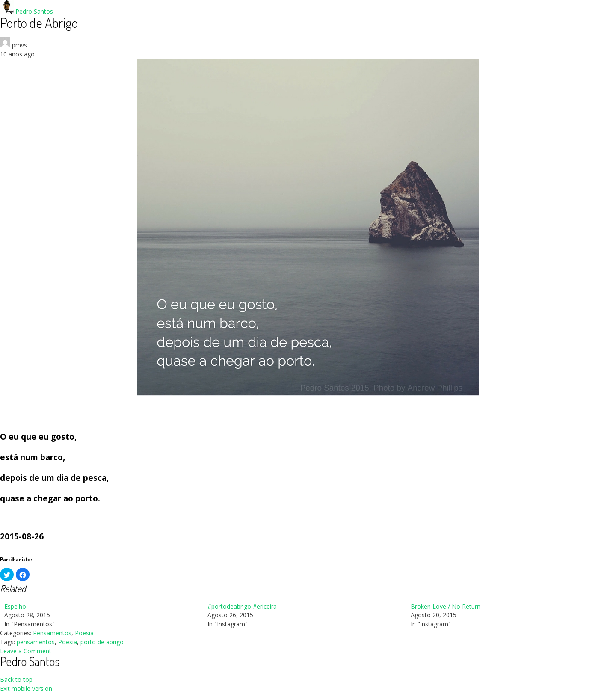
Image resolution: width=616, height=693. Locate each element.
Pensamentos (52, 633)
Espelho (15, 606)
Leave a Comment (26, 651)
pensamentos (36, 642)
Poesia (84, 633)
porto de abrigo (102, 642)
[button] (7, 575)
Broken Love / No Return (446, 606)
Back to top (16, 680)
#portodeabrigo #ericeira (242, 606)
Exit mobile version (26, 689)
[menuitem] (102, 616)
